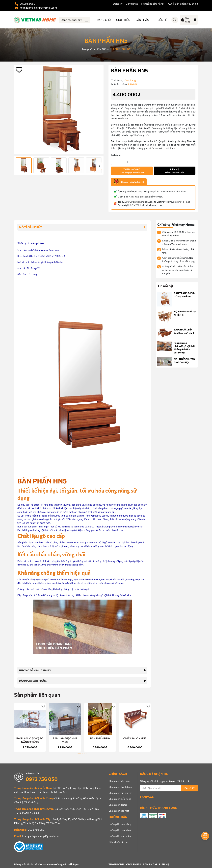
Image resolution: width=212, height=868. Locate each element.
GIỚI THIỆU (123, 20)
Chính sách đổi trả (118, 805)
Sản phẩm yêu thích (186, 4)
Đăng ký (118, 4)
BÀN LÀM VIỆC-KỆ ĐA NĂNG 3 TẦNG (30, 740)
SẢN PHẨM (143, 20)
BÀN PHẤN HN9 (100, 738)
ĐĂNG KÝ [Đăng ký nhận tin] (189, 788)
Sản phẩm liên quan (37, 694)
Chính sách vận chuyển (120, 793)
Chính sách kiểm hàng (120, 799)
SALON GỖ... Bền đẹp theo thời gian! (184, 331)
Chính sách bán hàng (119, 781)
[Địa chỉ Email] (169, 788)
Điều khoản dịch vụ (118, 842)
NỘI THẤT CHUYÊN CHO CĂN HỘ (185, 361)
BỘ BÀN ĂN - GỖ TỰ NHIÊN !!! (185, 313)
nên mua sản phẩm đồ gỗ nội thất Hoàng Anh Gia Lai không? (184, 348)
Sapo (75, 864)
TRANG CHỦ (103, 20)
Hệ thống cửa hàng (152, 4)
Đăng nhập (132, 4)
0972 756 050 (42, 779)
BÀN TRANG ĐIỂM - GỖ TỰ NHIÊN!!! (185, 295)
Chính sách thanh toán (120, 787)
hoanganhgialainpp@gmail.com (41, 836)
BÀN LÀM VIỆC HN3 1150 (65, 740)
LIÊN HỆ (162, 20)
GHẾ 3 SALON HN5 (135, 738)
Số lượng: (116, 155)
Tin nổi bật (165, 286)
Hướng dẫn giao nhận (120, 836)
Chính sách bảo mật (119, 811)
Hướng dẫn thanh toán (120, 830)
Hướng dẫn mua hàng (120, 824)
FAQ (169, 4)
